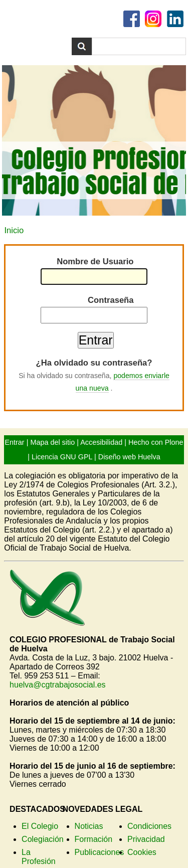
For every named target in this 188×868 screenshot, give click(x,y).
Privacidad (146, 839)
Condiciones (149, 826)
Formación (94, 839)
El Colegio (40, 826)
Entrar (14, 442)
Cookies (142, 852)
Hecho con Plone (156, 442)
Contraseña (111, 300)
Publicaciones (100, 852)
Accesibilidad (101, 442)
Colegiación (43, 839)
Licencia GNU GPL (62, 457)
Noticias (89, 826)
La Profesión (39, 857)
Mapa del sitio (52, 442)
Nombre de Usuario (95, 262)
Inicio (14, 230)
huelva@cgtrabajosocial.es (57, 685)
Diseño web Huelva (129, 457)
